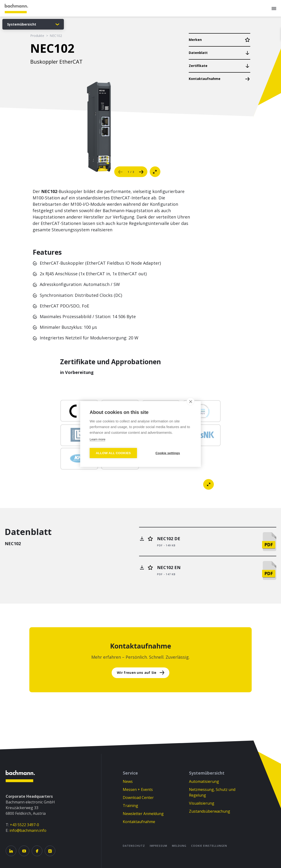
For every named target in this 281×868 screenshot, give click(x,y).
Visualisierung (202, 803)
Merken (195, 40)
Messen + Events (138, 789)
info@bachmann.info (28, 830)
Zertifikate (198, 66)
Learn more (97, 439)
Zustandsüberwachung (210, 811)
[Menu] (274, 8)
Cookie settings (168, 453)
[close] (191, 401)
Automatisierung (204, 781)
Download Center (138, 798)
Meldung (179, 846)
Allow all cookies (113, 453)
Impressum (158, 846)
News (128, 781)
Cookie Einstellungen (209, 846)
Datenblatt (198, 53)
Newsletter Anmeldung (143, 814)
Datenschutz (134, 846)
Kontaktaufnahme (205, 79)
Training (130, 806)
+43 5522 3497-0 (24, 825)
